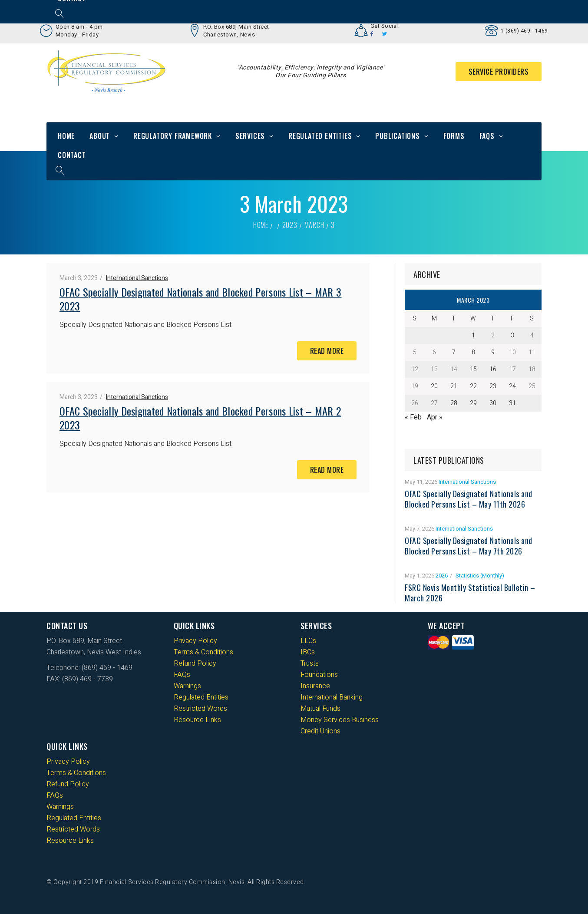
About (100, 136)
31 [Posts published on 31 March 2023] (512, 403)
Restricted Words (200, 709)
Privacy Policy (195, 641)
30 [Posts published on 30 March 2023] (493, 403)
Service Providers (499, 72)
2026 (442, 576)
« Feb (413, 417)
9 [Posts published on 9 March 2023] (493, 352)
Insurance (315, 686)
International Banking (332, 697)
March (314, 225)
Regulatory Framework (173, 136)
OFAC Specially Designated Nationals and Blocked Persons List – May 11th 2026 (469, 499)
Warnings (187, 686)
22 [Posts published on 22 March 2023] (473, 386)
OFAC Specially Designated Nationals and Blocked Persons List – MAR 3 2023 (200, 299)
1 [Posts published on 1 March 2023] (473, 335)
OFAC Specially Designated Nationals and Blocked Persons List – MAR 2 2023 (200, 418)
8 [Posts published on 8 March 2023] (473, 352)
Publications (398, 136)
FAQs (487, 136)
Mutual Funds (320, 709)
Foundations (319, 675)
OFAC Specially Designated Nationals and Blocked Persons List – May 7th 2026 (469, 546)
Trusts (310, 663)
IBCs (308, 652)
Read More (327, 351)
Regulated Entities (320, 136)
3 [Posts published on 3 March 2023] (512, 335)
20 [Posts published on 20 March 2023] (434, 386)
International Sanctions (137, 278)
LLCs (308, 641)
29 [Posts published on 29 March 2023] (473, 403)
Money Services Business (340, 720)
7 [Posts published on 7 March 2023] (454, 352)
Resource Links (197, 720)
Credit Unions (320, 731)
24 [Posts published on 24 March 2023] (512, 386)
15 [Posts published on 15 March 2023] (473, 369)
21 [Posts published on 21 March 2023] (454, 386)
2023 (290, 225)
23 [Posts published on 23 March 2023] (493, 386)
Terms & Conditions (203, 652)
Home (66, 136)
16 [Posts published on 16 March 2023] (493, 369)
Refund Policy (195, 663)
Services (250, 136)
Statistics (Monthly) (480, 576)
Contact (72, 155)
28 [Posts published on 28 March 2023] (454, 403)
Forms (454, 136)
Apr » (435, 417)
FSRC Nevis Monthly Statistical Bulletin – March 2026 (470, 593)
